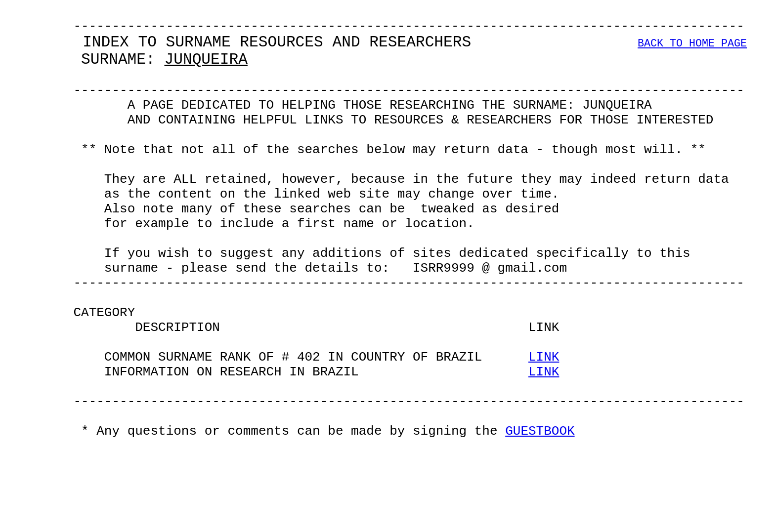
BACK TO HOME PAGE (692, 52)
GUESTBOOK (540, 517)
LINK (544, 428)
